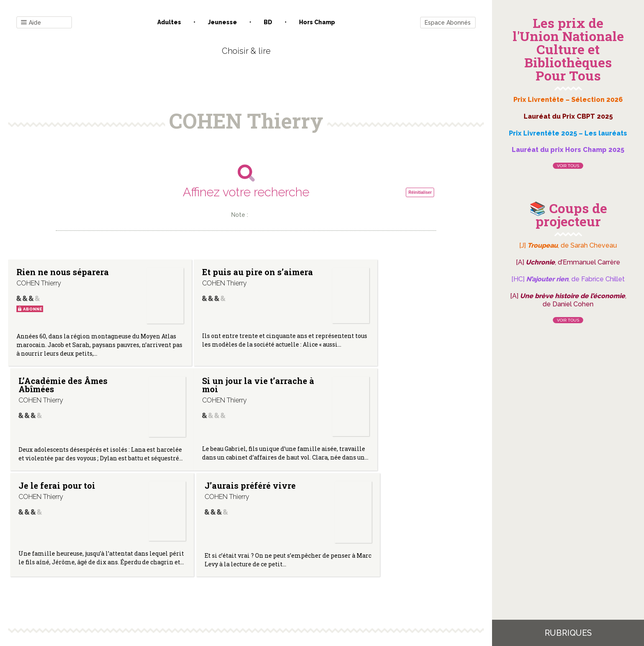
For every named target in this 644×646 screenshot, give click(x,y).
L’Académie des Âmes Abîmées (379, 276)
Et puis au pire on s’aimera (212, 276)
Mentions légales (264, 563)
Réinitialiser (420, 192)
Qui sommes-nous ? (203, 563)
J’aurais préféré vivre (380, 389)
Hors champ (317, 22)
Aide (31, 23)
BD (268, 22)
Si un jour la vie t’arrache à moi (49, 393)
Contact (153, 563)
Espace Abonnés (448, 23)
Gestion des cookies (325, 563)
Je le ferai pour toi (214, 389)
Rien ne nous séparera (63, 272)
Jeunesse (222, 22)
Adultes (169, 22)
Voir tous (568, 166)
